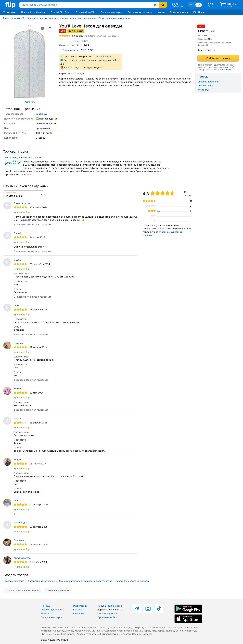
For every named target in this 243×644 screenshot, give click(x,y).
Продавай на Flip (86, 12)
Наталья (19, 343)
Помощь (45, 606)
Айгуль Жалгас (22, 558)
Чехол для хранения (58, 590)
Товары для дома (12, 18)
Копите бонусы (72, 67)
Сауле (17, 260)
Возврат (45, 613)
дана (17, 305)
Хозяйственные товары (35, 18)
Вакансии (79, 613)
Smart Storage (76, 73)
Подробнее (225, 70)
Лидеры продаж (179, 12)
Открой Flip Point (61, 12)
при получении (102, 56)
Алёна (17, 418)
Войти (175, 4)
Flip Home (199, 12)
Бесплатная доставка (140, 12)
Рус (199, 5)
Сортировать (11, 193)
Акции (161, 12)
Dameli (18, 233)
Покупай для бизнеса (33, 12)
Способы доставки (208, 82)
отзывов (82, 36)
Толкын (18, 388)
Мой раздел (177, 6)
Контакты (203, 90)
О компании (80, 606)
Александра (21, 522)
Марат (17, 459)
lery (16, 500)
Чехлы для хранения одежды (114, 18)
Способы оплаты (207, 85)
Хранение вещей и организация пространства (73, 18)
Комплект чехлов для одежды (23, 590)
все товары (34, 157)
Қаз (192, 5)
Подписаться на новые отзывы (104, 36)
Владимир (20, 540)
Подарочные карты (112, 12)
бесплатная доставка (82, 60)
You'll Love (42, 114)
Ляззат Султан (22, 203)
